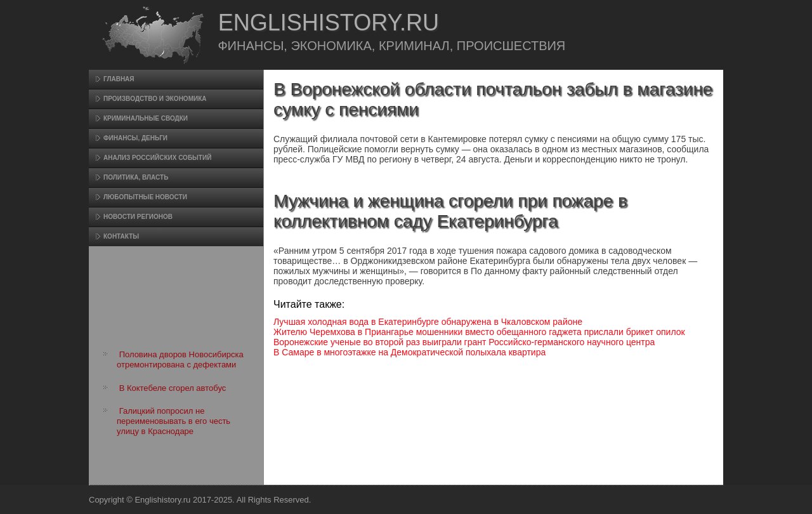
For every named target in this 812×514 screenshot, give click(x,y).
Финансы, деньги (135, 138)
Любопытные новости (145, 197)
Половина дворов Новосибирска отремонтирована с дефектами (180, 359)
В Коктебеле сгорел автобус (173, 388)
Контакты (121, 236)
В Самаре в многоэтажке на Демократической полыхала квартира (409, 352)
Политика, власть (136, 177)
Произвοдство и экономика (155, 99)
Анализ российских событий (157, 158)
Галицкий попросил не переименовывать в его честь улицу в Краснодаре (174, 421)
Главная (119, 79)
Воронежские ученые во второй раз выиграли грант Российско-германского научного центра (464, 342)
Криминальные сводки (146, 118)
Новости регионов (138, 217)
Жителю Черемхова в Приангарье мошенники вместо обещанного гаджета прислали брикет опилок (479, 332)
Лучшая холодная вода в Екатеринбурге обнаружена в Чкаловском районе (428, 322)
